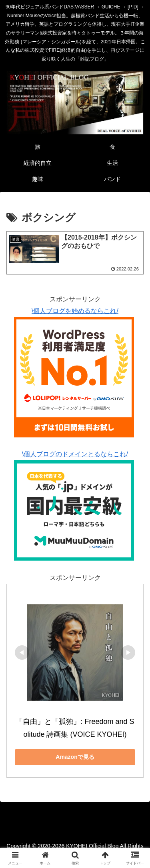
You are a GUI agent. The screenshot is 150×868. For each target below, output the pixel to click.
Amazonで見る (75, 757)
